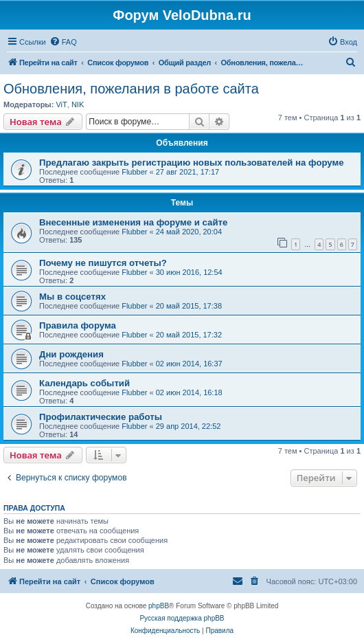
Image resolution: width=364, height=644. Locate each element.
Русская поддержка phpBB (182, 618)
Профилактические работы (101, 417)
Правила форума (78, 325)
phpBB (159, 606)
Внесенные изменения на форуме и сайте (133, 222)
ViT (61, 104)
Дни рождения (71, 354)
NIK (78, 104)
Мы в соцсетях (72, 297)
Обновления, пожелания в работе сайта (131, 89)
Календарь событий (84, 383)
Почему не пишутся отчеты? (103, 263)
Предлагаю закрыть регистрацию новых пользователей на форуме (192, 163)
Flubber (134, 172)
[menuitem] (63, 42)
